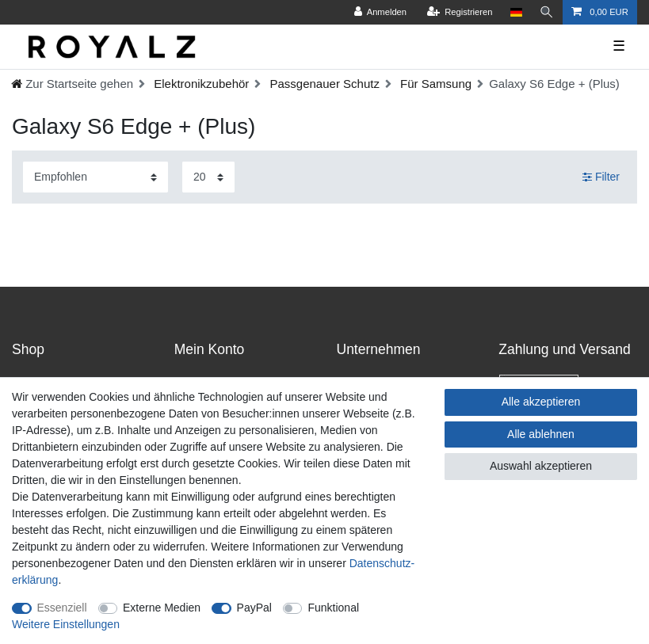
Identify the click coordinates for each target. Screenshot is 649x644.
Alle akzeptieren (541, 402)
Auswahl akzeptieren (541, 466)
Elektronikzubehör (200, 84)
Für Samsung (434, 84)
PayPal (254, 608)
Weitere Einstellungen (66, 624)
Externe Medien (162, 608)
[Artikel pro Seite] (208, 177)
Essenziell (62, 608)
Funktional (333, 608)
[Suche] (547, 12)
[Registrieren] (459, 12)
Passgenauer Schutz (323, 84)
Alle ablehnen (541, 434)
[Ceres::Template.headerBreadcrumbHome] (72, 84)
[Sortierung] (95, 177)
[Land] (516, 12)
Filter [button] (601, 177)
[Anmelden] (380, 12)
